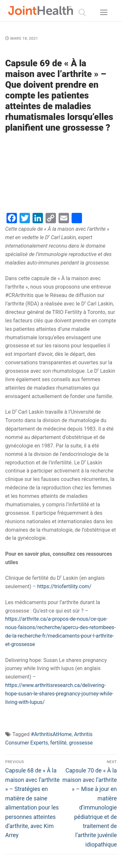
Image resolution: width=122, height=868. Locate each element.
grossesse (81, 743)
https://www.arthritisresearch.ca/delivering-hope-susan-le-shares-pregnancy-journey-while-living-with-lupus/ (59, 694)
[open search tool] (82, 13)
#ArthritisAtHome (51, 734)
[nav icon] (104, 13)
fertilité (58, 743)
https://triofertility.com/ (64, 586)
